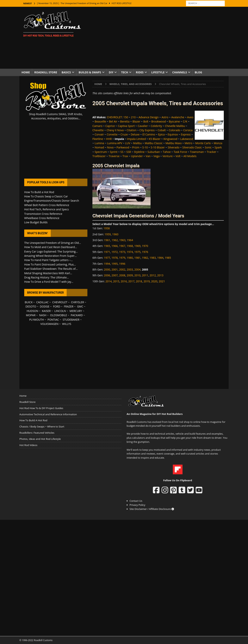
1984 (160, 258)
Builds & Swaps (90, 72)
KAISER (46, 311)
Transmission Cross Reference (43, 214)
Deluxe (135, 134)
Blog (198, 72)
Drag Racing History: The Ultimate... (46, 277)
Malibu (137, 143)
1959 (108, 234)
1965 (107, 246)
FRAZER (69, 306)
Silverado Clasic (192, 147)
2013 (160, 275)
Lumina (99, 143)
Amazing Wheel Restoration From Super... (50, 256)
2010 (137, 275)
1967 (122, 246)
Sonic (208, 147)
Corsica (188, 130)
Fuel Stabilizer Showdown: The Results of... (51, 269)
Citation (132, 130)
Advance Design (149, 117)
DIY (111, 72)
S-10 (145, 147)
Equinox (173, 134)
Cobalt (162, 130)
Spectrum (101, 152)
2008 (122, 275)
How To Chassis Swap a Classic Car (46, 196)
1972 (115, 252)
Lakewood (187, 139)
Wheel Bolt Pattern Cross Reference (47, 205)
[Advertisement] (158, 38)
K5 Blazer (155, 139)
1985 (168, 258)
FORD (57, 306)
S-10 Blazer (158, 147)
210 (133, 117)
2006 (107, 275)
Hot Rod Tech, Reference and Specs (46, 209)
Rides (140, 72)
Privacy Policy (137, 505)
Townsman (197, 152)
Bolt (146, 121)
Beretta (125, 121)
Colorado (175, 130)
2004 (137, 269)
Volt (178, 156)
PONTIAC (53, 320)
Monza (218, 143)
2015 (116, 281)
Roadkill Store (46, 72)
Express (186, 134)
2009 (130, 275)
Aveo (190, 117)
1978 (115, 258)
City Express (147, 130)
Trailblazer (99, 156)
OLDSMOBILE (59, 315)
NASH (43, 315)
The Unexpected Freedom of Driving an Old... (53, 243)
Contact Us (136, 501)
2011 (145, 275)
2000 (107, 269)
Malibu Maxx (174, 143)
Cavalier (143, 126)
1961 (107, 240)
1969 (137, 246)
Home (26, 72)
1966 (115, 246)
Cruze (124, 134)
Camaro (97, 126)
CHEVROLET (115, 117)
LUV (128, 143)
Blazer (136, 121)
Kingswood (170, 139)
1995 (115, 264)
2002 (122, 269)
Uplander (137, 156)
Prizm (136, 147)
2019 (147, 281)
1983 (153, 258)
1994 (107, 264)
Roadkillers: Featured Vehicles (37, 433)
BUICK (29, 302)
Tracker (211, 152)
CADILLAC (42, 302)
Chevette (98, 130)
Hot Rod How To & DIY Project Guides (41, 408)
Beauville (100, 121)
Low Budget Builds (36, 222)
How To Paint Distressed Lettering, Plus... (50, 264)
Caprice (110, 126)
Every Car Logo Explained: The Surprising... (51, 251)
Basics (66, 72)
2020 (154, 281)
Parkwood (123, 147)
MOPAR (31, 315)
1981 (137, 258)
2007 (115, 275)
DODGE (45, 306)
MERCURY (76, 311)
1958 (107, 228)
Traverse (114, 156)
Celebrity (156, 126)
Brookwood (159, 121)
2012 (153, 275)
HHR (109, 139)
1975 (137, 252)
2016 (124, 281)
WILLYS (67, 324)
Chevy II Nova (115, 130)
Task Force (180, 152)
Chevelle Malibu (175, 126)
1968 (130, 246)
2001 (115, 269)
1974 (130, 252)
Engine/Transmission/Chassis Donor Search (52, 201)
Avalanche (178, 117)
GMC (80, 306)
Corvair (99, 134)
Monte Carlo (203, 143)
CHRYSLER (77, 302)
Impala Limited (136, 139)
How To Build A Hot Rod (33, 420)
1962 (115, 240)
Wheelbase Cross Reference (42, 218)
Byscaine (174, 121)
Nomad (99, 147)
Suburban (154, 152)
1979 (122, 258)
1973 (122, 252)
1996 (122, 264)
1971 (107, 252)
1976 (145, 252)
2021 (162, 281)
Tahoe (167, 152)
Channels (180, 72)
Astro (165, 117)
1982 (145, 258)
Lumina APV (115, 143)
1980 (130, 258)
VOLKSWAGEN (50, 324)
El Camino (149, 134)
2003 (130, 269)
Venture (168, 156)
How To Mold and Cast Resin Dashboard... (51, 247)
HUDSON (32, 311)
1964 (130, 240)
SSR (129, 152)
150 (126, 117)
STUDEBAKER (71, 320)
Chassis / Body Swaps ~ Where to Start (42, 426)
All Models (190, 156)
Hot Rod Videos (28, 445)
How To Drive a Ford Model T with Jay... (49, 282)
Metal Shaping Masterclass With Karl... (48, 273)
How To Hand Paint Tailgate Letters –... (48, 260)
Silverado (174, 147)
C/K (185, 121)
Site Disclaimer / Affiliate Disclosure (152, 509)
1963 (122, 240)
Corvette (112, 134)
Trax (125, 156)
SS (122, 152)
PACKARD (77, 315)
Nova (110, 147)
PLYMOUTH (37, 320)
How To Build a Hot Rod (39, 192)
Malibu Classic (154, 143)
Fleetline (98, 139)
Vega (157, 156)
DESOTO (31, 306)
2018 (139, 281)
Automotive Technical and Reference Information (48, 414)
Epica (161, 134)
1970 (145, 246)
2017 (131, 281)
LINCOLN (60, 311)
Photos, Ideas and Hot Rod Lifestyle (40, 439)
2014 (108, 281)
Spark (218, 147)
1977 (107, 258)
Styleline (139, 152)
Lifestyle (158, 72)
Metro (189, 143)
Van (148, 156)
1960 (115, 234)
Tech (125, 72)
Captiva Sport (126, 126)
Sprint (114, 152)
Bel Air (113, 121)
